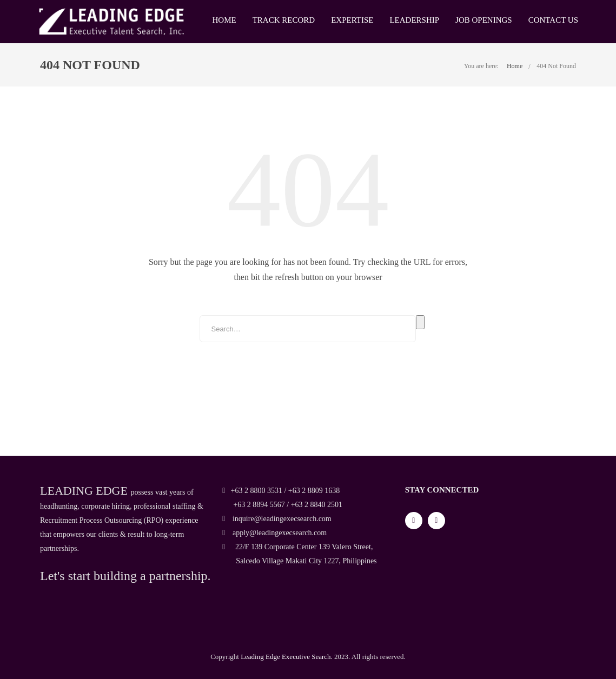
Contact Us (553, 20)
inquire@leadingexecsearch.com (277, 519)
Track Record (284, 20)
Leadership (414, 20)
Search (420, 322)
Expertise (352, 20)
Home (224, 20)
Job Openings (484, 20)
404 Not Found (556, 66)
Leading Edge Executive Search (286, 657)
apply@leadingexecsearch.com (274, 533)
